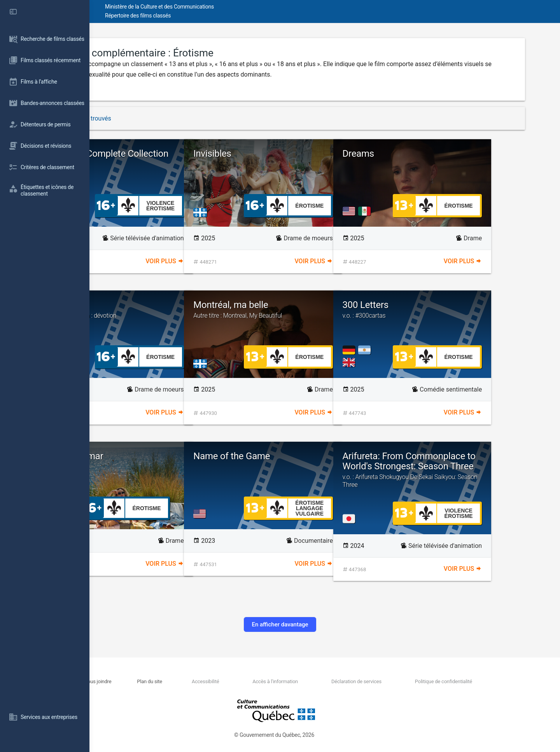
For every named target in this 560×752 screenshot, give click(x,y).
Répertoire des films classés (208, 16)
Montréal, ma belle (325, 310)
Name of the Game (302, 456)
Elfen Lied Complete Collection (176, 163)
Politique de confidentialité (468, 681)
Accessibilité (254, 681)
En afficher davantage (325, 624)
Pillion (176, 310)
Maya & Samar (144, 456)
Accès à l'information (316, 681)
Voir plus (218, 261)
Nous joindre (163, 681)
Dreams (428, 154)
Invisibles (282, 154)
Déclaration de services (389, 681)
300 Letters (474, 310)
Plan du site (206, 681)
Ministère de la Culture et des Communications (229, 7)
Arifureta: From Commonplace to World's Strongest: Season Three (474, 475)
